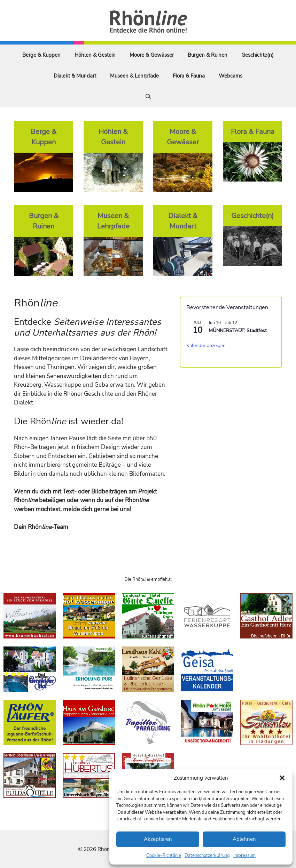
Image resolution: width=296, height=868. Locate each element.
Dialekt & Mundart (75, 76)
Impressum (244, 855)
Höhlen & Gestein (95, 55)
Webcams (231, 76)
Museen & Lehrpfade (134, 76)
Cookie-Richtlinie (164, 855)
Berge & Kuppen (41, 55)
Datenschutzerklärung (207, 855)
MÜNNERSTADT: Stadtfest (238, 331)
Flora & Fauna (189, 76)
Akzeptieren (158, 839)
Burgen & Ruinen (208, 55)
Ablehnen (244, 839)
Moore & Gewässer (152, 55)
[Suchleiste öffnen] (148, 97)
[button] (282, 778)
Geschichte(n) (258, 55)
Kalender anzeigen (206, 345)
